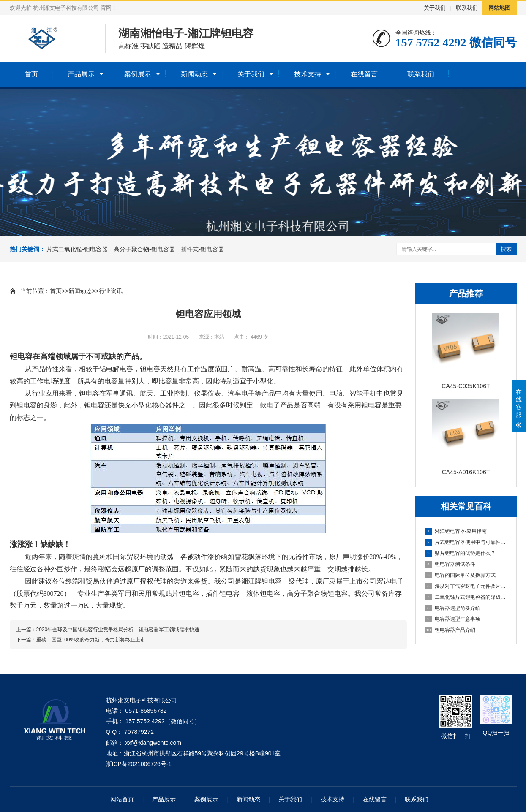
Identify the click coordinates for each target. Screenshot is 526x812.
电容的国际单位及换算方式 (460, 575)
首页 (31, 74)
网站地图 (499, 8)
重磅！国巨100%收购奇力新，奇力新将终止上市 (91, 640)
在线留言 (364, 74)
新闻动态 (194, 74)
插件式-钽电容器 (203, 249)
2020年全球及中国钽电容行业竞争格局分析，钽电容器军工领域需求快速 (118, 630)
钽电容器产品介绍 (450, 630)
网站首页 (122, 799)
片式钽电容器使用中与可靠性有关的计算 (466, 542)
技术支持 (308, 74)
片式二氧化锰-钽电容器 (77, 249)
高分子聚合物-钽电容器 (144, 249)
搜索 (506, 249)
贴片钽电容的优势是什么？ (460, 553)
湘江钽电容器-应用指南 (456, 531)
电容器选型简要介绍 (453, 608)
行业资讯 (111, 291)
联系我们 (467, 8)
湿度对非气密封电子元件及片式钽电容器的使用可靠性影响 (466, 586)
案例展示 (138, 74)
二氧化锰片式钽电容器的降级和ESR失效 (466, 597)
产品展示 (81, 74)
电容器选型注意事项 (453, 619)
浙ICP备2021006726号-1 (139, 764)
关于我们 (435, 8)
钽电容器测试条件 (450, 564)
